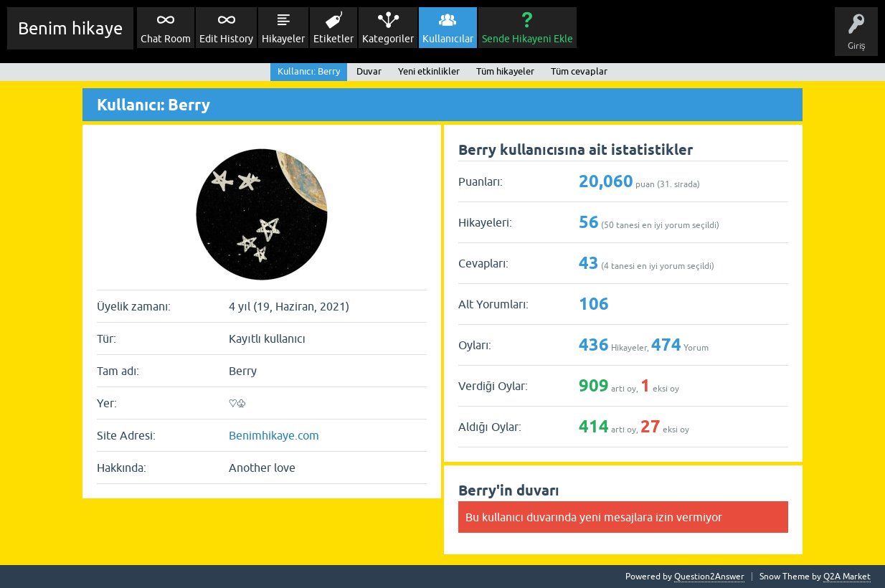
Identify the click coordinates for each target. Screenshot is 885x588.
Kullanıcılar (448, 39)
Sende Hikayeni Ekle (527, 39)
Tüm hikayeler (505, 71)
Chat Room (166, 39)
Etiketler (333, 39)
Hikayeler (283, 39)
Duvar (369, 71)
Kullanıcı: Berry (309, 71)
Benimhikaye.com (274, 435)
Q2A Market (847, 577)
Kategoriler (388, 39)
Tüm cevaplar (579, 71)
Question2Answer (709, 577)
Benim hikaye (70, 28)
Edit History (226, 39)
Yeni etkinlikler (429, 71)
